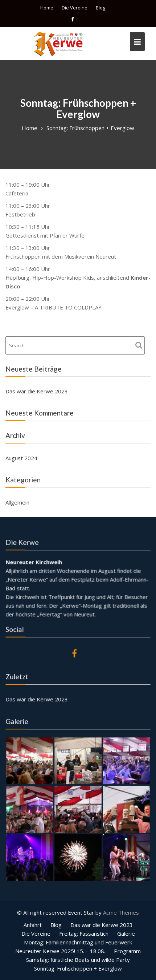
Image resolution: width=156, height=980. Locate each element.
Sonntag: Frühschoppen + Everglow (78, 968)
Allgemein (17, 502)
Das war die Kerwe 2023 (37, 391)
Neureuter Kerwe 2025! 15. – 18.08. (60, 951)
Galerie (126, 934)
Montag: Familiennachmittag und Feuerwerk (78, 942)
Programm (127, 951)
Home (47, 8)
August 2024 (21, 458)
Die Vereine (75, 8)
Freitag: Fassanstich (84, 934)
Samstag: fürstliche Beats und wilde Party (78, 960)
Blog (100, 8)
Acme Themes (121, 912)
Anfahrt (33, 925)
